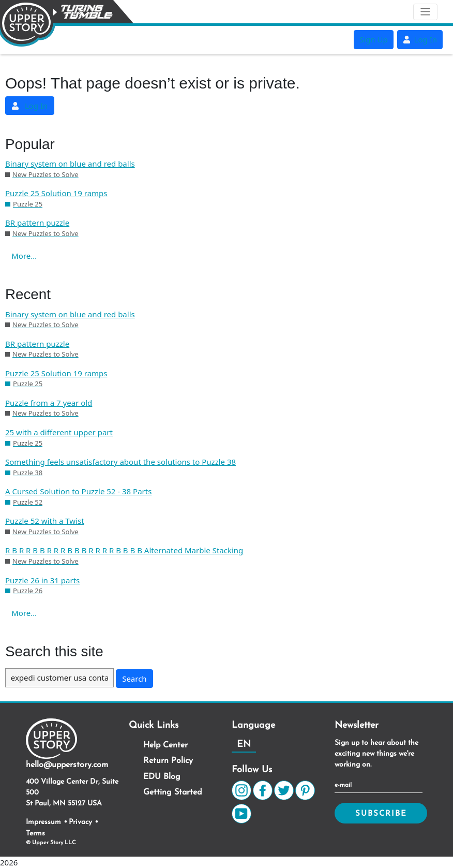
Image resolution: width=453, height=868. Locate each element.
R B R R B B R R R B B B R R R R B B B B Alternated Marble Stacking (124, 550)
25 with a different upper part (59, 432)
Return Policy (168, 761)
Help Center (165, 745)
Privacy (80, 822)
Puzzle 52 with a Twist (45, 521)
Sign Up (374, 39)
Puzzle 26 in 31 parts (42, 580)
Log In (420, 39)
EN (244, 745)
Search (134, 679)
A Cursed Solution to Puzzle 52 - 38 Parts (78, 491)
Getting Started (172, 792)
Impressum (43, 822)
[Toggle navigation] (425, 12)
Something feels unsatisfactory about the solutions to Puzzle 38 (120, 462)
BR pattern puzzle (37, 223)
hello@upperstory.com (67, 765)
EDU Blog (162, 777)
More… (24, 256)
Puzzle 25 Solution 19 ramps (56, 193)
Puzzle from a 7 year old (49, 403)
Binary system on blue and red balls (70, 164)
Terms (35, 834)
